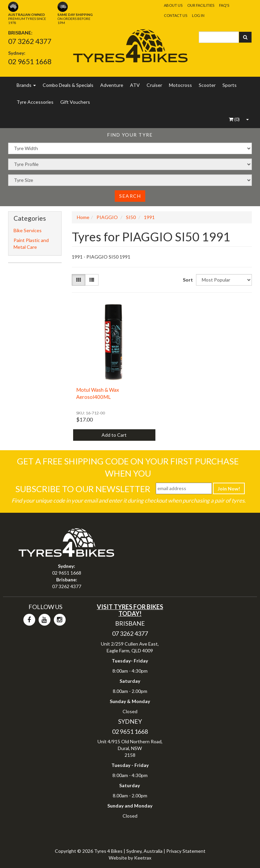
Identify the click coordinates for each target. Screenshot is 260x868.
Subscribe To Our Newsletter (83, 489)
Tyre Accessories (35, 102)
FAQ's (224, 5)
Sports (230, 85)
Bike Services (28, 230)
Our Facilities (201, 5)
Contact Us (176, 15)
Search (130, 196)
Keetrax (143, 858)
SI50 (131, 217)
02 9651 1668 (30, 61)
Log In (198, 15)
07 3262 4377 (30, 41)
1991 (149, 217)
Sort (187, 280)
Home (83, 217)
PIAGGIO (107, 217)
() (234, 119)
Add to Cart (114, 435)
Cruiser (154, 85)
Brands (26, 85)
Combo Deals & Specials (68, 85)
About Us (173, 5)
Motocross (180, 85)
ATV (135, 85)
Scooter (207, 85)
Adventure (112, 85)
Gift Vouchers (75, 102)
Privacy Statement (186, 851)
